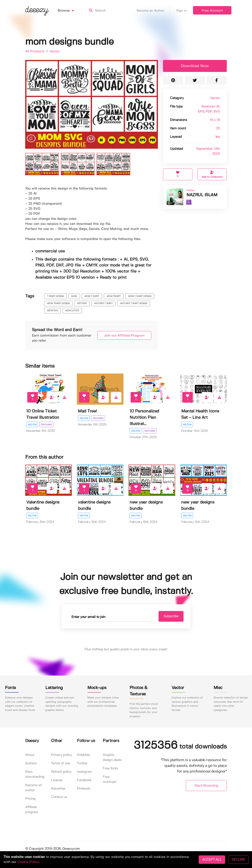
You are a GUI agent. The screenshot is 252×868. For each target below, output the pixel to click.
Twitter (82, 764)
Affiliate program (32, 810)
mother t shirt (103, 303)
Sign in (181, 11)
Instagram (84, 772)
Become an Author (153, 11)
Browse (70, 11)
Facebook (84, 780)
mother (82, 303)
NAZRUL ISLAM (202, 195)
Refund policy (61, 772)
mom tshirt (114, 296)
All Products (35, 51)
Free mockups (110, 780)
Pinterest (84, 789)
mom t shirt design (140, 296)
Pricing (30, 799)
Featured (47, 425)
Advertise (58, 789)
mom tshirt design (58, 303)
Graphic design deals (112, 758)
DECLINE (238, 859)
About (30, 755)
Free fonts (110, 769)
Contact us (59, 797)
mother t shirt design (134, 303)
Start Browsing (206, 786)
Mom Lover (72, 311)
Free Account (212, 11)
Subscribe (168, 616)
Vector (55, 51)
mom (74, 296)
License (57, 780)
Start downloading (35, 775)
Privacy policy (61, 755)
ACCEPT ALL (212, 859)
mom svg (52, 311)
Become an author (34, 788)
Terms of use (60, 764)
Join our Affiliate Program (122, 336)
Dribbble (83, 755)
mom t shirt (92, 296)
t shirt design (55, 296)
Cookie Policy (28, 862)
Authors (31, 764)
